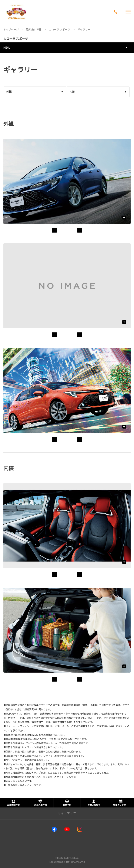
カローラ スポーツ (16, 39)
